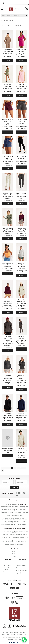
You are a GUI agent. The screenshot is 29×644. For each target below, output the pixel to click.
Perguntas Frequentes (22, 568)
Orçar (8, 60)
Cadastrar (15, 487)
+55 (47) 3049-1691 (22, 570)
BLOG (14, 556)
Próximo (23, 468)
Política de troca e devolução (7, 569)
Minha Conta (22, 563)
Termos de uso (7, 566)
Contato (15, 554)
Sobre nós (14, 551)
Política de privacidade (7, 572)
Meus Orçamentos (22, 566)
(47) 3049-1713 (22, 573)
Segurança (7, 563)
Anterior (7, 468)
